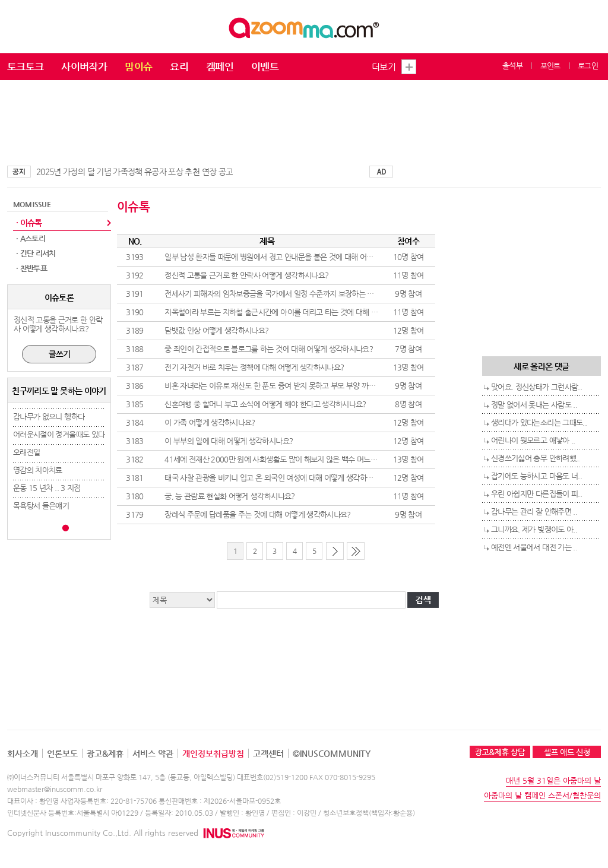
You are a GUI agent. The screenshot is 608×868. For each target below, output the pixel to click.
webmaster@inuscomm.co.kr (55, 789)
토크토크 (25, 66)
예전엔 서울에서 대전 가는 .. (534, 547)
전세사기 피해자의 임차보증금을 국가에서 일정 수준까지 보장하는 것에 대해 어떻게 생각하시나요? (314, 294)
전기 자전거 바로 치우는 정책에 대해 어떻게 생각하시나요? (254, 367)
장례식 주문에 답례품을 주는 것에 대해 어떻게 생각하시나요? (258, 514)
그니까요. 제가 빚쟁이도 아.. (534, 529)
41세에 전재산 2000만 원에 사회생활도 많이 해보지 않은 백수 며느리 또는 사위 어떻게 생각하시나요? (320, 459)
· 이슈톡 (29, 223)
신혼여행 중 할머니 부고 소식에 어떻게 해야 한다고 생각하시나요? (265, 404)
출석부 (512, 66)
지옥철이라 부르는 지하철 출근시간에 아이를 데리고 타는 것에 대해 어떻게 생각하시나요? (301, 312)
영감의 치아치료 (38, 470)
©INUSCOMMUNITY (332, 753)
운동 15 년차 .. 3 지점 (47, 488)
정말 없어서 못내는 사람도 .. (534, 405)
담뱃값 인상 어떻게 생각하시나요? (216, 330)
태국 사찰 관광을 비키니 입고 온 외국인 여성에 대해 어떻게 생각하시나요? (277, 478)
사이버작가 (84, 66)
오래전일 (26, 452)
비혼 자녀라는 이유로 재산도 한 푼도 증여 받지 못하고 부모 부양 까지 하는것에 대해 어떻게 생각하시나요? (326, 386)
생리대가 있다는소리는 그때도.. (539, 422)
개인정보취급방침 (213, 753)
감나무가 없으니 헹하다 (49, 416)
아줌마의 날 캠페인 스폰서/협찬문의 (542, 795)
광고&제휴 (105, 753)
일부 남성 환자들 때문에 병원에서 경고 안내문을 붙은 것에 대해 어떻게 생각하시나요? (295, 257)
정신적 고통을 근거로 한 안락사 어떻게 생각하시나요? (246, 275)
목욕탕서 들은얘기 (41, 506)
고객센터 (268, 753)
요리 (179, 66)
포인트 (550, 66)
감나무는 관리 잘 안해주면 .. (534, 511)
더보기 (384, 67)
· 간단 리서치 (36, 253)
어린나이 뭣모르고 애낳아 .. (533, 440)
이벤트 (265, 66)
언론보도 (62, 753)
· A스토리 (31, 238)
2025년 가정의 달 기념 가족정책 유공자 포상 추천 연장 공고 (134, 172)
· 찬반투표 (31, 268)
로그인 (588, 66)
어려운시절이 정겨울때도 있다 (59, 434)
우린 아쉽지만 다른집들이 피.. (536, 494)
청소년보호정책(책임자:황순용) (369, 813)
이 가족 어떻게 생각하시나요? (210, 422)
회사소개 (23, 753)
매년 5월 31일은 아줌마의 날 (553, 780)
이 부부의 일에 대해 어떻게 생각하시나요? (229, 441)
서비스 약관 (153, 753)
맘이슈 (138, 66)
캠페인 (220, 66)
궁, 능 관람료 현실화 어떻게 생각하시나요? (229, 496)
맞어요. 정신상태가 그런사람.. (536, 387)
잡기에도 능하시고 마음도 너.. (536, 476)
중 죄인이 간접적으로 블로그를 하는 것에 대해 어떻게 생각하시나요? (269, 349)
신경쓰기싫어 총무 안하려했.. (536, 458)
